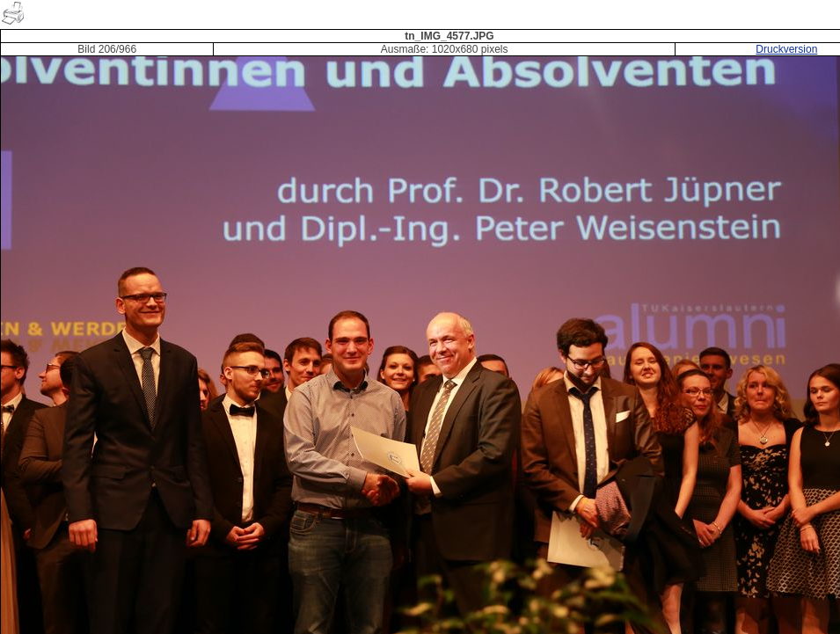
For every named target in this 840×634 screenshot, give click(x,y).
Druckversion (786, 49)
